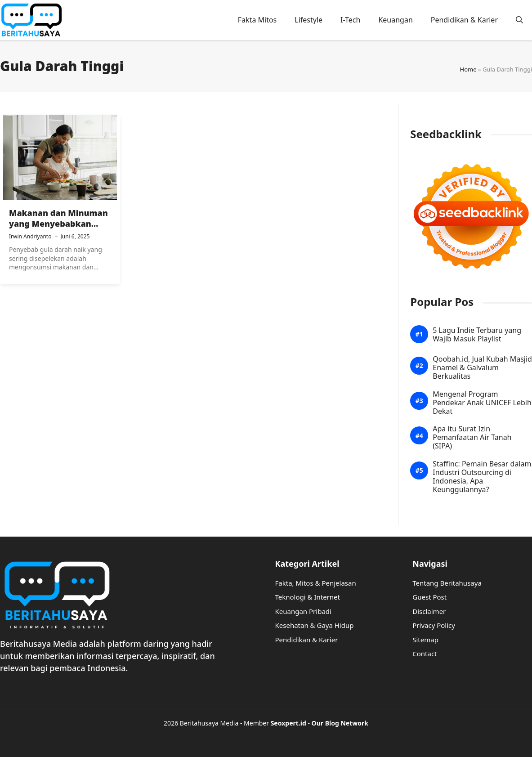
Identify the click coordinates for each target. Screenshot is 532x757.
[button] (519, 20)
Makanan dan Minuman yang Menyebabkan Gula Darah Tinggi (58, 224)
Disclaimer (429, 611)
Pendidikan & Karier (464, 20)
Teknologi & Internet (308, 597)
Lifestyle (308, 20)
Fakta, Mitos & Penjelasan (316, 583)
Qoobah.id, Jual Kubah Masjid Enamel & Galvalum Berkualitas (482, 368)
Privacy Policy (434, 625)
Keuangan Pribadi (303, 611)
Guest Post (429, 597)
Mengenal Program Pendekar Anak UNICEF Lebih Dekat (482, 403)
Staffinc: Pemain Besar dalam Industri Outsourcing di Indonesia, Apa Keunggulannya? (482, 477)
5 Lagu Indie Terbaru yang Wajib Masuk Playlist (477, 335)
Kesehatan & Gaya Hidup (315, 625)
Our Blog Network (340, 723)
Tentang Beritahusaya (447, 583)
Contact (425, 654)
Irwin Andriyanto (30, 236)
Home (468, 69)
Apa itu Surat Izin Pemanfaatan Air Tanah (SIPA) (472, 438)
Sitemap (425, 640)
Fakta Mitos (257, 20)
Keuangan (395, 20)
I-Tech (350, 20)
